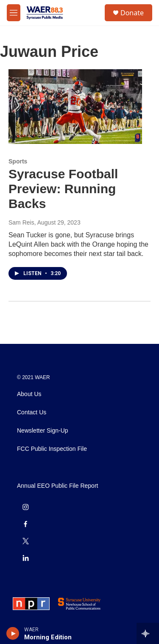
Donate (132, 13)
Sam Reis (21, 222)
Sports (18, 161)
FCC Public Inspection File (52, 449)
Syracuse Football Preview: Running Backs (63, 189)
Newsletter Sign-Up (43, 431)
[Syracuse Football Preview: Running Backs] (75, 107)
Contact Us (32, 412)
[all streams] (148, 633)
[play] (13, 633)
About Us (29, 394)
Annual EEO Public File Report (57, 486)
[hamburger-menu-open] (14, 13)
